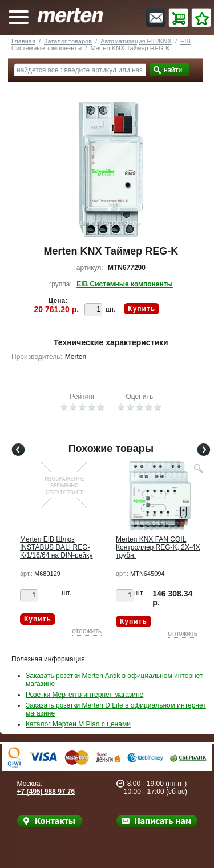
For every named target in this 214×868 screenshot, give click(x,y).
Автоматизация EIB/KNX (136, 41)
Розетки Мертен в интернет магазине (84, 695)
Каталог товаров (68, 41)
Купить (142, 309)
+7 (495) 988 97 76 (46, 792)
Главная (23, 41)
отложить (87, 631)
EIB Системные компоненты (125, 284)
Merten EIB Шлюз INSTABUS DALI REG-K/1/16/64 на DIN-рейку (56, 547)
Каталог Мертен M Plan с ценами (78, 724)
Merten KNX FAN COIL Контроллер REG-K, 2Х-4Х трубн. (158, 547)
